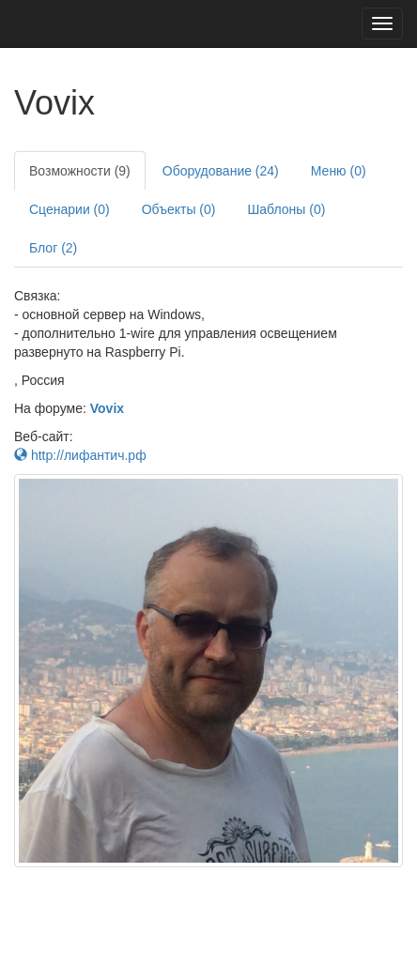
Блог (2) (53, 248)
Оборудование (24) (221, 171)
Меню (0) (339, 171)
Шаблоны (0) (286, 209)
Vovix (107, 408)
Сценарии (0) (69, 209)
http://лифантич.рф (80, 455)
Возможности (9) (80, 171)
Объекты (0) (179, 209)
